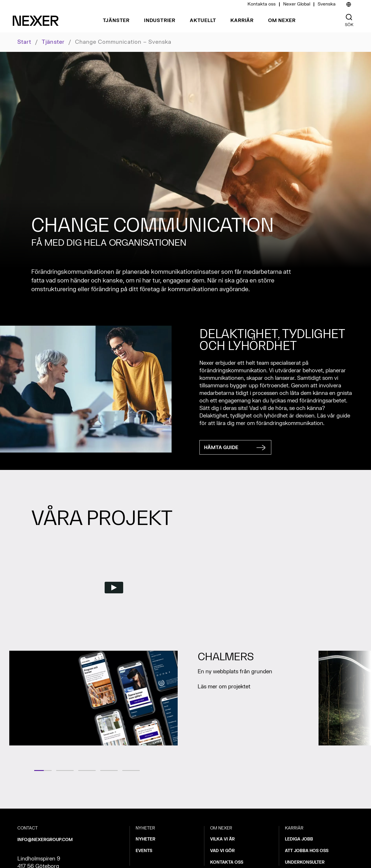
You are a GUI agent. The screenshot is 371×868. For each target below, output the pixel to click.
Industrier (160, 21)
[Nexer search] (349, 17)
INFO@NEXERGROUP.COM (45, 840)
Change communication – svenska (123, 42)
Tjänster (116, 21)
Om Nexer (282, 21)
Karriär (242, 21)
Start (24, 42)
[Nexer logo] (36, 21)
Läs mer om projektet (225, 687)
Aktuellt (203, 21)
